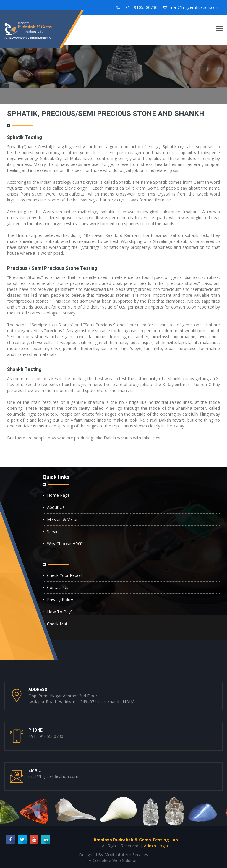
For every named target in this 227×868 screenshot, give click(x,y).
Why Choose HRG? (65, 544)
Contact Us (58, 587)
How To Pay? (60, 612)
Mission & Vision (63, 519)
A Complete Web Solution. (114, 860)
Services (55, 531)
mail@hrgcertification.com (195, 7)
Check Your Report (65, 575)
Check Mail (57, 624)
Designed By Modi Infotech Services (113, 855)
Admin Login (156, 846)
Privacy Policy (60, 600)
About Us (56, 507)
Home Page (58, 495)
